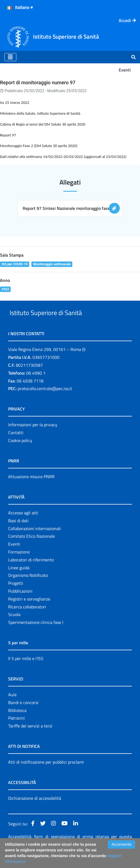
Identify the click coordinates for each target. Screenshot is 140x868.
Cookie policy (20, 453)
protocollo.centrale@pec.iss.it (45, 401)
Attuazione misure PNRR (31, 489)
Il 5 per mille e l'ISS (26, 671)
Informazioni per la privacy (33, 437)
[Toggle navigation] (10, 57)
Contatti (16, 445)
